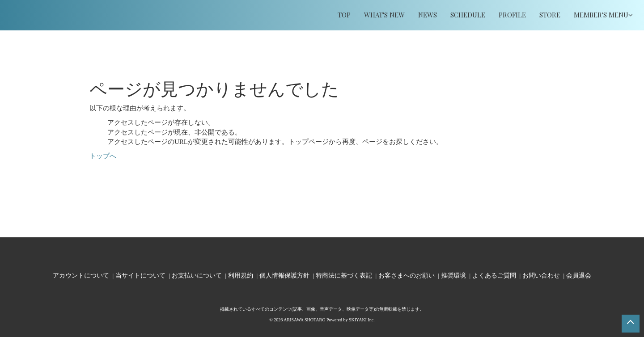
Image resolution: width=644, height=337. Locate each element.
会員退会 (579, 275)
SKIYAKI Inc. (362, 320)
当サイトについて (140, 275)
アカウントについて (81, 275)
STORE (550, 15)
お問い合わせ (541, 275)
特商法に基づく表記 (344, 275)
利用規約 (241, 275)
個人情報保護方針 (284, 275)
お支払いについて (197, 275)
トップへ (103, 156)
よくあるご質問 (494, 275)
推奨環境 (453, 275)
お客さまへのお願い (407, 275)
